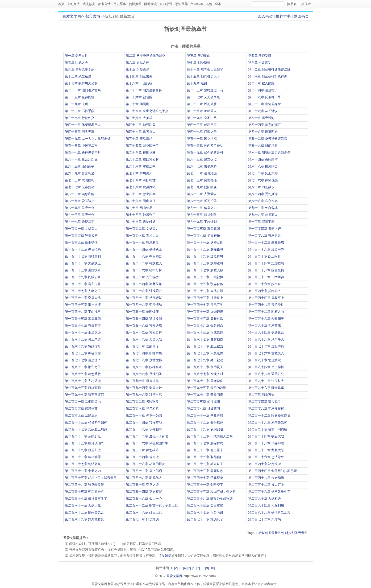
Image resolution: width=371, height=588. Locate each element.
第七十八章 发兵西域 (141, 187)
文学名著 (197, 4)
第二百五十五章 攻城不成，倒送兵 (211, 492)
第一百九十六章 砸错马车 (266, 388)
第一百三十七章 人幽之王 (83, 291)
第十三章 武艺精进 (78, 76)
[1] (171, 568)
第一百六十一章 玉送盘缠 (83, 332)
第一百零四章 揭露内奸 (264, 229)
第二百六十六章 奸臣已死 (144, 512)
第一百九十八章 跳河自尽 (144, 395)
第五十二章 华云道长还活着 (268, 139)
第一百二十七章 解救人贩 (205, 270)
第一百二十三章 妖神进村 (205, 263)
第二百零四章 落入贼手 (264, 402)
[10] (212, 568)
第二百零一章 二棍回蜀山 (83, 402)
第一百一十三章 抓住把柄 (83, 249)
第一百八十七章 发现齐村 (205, 374)
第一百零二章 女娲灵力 (142, 229)
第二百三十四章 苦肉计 (142, 457)
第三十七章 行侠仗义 (80, 118)
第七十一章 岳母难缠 (202, 173)
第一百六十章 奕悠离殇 (264, 326)
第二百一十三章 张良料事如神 (86, 422)
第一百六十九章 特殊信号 (83, 346)
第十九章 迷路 (197, 83)
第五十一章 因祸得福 (202, 139)
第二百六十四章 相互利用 (266, 505)
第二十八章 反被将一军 (264, 97)
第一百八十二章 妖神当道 (144, 367)
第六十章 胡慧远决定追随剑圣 (269, 153)
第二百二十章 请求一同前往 (268, 429)
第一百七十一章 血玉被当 (205, 346)
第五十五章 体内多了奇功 (205, 146)
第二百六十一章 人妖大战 (83, 505)
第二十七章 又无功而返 (203, 97)
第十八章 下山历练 (139, 83)
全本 (218, 4)
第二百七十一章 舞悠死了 (205, 519)
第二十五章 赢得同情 (80, 97)
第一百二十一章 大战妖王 (83, 263)
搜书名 (292, 4)
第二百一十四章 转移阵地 (144, 422)
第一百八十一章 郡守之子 (83, 367)
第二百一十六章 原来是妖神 (268, 422)
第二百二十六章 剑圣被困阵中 (147, 443)
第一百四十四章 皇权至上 (266, 298)
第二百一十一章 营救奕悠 (205, 416)
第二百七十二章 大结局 (264, 519)
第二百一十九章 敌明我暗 (205, 429)
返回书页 (301, 16)
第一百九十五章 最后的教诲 (207, 388)
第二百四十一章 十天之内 (83, 471)
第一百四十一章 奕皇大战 (83, 298)
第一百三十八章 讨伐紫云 (144, 291)
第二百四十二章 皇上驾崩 (144, 471)
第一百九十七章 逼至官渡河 (84, 395)
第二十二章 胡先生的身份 (144, 90)
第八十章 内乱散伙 (261, 187)
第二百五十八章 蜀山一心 (144, 499)
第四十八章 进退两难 (263, 132)
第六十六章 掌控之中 (141, 166)
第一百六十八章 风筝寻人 (266, 339)
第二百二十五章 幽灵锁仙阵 (84, 443)
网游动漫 (151, 4)
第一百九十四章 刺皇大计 (144, 388)
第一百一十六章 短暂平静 (266, 249)
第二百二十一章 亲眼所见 (83, 436)
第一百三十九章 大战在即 (205, 291)
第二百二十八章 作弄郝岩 (266, 443)
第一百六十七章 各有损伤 (205, 339)
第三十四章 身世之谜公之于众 (147, 111)
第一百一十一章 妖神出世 (205, 242)
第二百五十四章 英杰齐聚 (144, 492)
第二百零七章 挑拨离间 (203, 409)
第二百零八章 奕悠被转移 (266, 409)
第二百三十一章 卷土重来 (205, 450)
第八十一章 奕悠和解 (80, 194)
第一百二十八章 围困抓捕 (266, 270)
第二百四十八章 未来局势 (266, 478)
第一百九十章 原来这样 (142, 381)
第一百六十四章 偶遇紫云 (266, 332)
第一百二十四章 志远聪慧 (266, 263)
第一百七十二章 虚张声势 (266, 346)
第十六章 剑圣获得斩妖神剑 (268, 76)
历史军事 (120, 4)
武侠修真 (89, 4)
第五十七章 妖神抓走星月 (83, 153)
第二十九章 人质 (76, 104)
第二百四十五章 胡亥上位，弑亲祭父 (91, 478)
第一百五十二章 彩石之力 (266, 312)
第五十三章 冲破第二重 (81, 146)
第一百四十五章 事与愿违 (83, 305)
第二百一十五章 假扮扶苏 (205, 422)
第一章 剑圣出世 (76, 56)
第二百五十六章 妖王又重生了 (269, 492)
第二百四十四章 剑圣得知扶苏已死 (272, 471)
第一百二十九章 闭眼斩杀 (83, 277)
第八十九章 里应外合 (80, 208)
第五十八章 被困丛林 (141, 153)
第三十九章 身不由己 (202, 118)
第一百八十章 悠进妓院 (264, 360)
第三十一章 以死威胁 (202, 104)
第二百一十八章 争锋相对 (144, 429)
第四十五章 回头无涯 (80, 132)
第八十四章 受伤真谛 (263, 194)
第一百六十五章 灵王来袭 (83, 339)
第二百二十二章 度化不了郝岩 (147, 436)
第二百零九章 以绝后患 (81, 416)
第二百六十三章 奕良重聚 (205, 505)
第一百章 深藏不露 (261, 222)
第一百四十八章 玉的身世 (266, 305)
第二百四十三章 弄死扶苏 (205, 471)
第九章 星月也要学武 (80, 69)
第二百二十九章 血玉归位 (83, 450)
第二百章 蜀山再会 (261, 395)
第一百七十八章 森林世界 (144, 360)
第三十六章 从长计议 (263, 111)
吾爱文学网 (72, 16)
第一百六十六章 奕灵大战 (144, 339)
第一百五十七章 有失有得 (83, 326)
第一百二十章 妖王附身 (264, 256)
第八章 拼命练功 (260, 63)
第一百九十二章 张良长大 (266, 381)
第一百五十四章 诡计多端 (144, 319)
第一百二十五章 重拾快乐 (83, 270)
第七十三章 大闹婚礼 (80, 180)
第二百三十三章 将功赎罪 (83, 457)
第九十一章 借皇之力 (202, 208)
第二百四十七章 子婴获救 (205, 478)
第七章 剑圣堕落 (199, 63)
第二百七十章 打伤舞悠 (142, 519)
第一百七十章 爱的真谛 (142, 346)
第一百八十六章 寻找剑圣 (144, 374)
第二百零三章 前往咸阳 (203, 402)
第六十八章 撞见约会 (263, 166)
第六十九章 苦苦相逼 (80, 173)
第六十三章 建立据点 (202, 159)
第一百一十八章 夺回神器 (144, 256)
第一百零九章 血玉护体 (81, 242)
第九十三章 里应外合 (80, 215)
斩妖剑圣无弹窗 (296, 533)
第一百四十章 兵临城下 (264, 291)
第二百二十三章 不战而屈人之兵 (210, 436)
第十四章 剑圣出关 (139, 76)
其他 (209, 4)
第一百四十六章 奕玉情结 (144, 305)
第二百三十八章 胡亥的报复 (145, 464)
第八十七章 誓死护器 (202, 201)
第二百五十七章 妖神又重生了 (86, 499)
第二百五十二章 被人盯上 (266, 485)
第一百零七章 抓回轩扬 (203, 236)
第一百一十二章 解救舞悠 (266, 242)
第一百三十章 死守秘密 (142, 277)
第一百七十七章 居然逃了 (83, 360)
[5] (189, 568)
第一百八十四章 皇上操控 (266, 367)
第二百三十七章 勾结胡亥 (83, 464)
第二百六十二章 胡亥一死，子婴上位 (152, 505)
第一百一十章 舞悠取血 (142, 242)
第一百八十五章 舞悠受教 (83, 374)
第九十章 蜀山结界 (139, 208)
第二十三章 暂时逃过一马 (205, 90)
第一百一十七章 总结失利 (83, 256)
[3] (180, 568)
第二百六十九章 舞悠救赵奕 (84, 519)
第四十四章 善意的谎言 (264, 125)
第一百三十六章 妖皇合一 (266, 284)
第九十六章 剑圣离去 (263, 215)
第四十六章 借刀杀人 (141, 132)
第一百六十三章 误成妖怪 (205, 332)
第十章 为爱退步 (137, 69)
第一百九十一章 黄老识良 (205, 381)
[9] (207, 568)
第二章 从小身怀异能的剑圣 (145, 56)
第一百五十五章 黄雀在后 (205, 319)
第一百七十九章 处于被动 (205, 360)
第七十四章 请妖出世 (141, 180)
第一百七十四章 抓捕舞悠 (144, 353)
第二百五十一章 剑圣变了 (205, 485)
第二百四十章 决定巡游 (264, 464)
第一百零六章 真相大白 (142, 236)
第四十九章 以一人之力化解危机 (88, 139)
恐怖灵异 (181, 4)
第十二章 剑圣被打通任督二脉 (269, 69)
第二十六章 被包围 (139, 97)
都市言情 (104, 4)
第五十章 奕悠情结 (139, 139)
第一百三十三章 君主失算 (83, 284)
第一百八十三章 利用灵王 (205, 367)
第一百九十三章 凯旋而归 (83, 388)
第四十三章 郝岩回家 (202, 125)
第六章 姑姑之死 (137, 63)
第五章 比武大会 (76, 63)
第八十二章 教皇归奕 (141, 194)
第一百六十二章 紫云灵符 (144, 332)
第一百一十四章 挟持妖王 (144, 249)
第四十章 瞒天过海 (261, 118)
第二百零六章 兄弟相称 (142, 409)
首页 (61, 4)
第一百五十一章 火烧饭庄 (205, 312)
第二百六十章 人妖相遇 (264, 499)
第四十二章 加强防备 (141, 125)
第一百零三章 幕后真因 (203, 229)
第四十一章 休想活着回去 (83, 125)
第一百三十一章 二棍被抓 (205, 277)
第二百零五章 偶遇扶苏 (81, 409)
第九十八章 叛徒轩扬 (141, 222)
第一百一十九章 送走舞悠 (205, 256)
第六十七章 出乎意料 (202, 166)
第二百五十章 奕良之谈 (142, 485)
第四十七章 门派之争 (202, 132)
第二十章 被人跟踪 (261, 83)
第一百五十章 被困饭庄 (142, 312)
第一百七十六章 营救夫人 (266, 353)
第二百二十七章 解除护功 (205, 443)
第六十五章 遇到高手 (80, 166)
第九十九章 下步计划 (202, 222)
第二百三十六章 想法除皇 (266, 457)
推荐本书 (283, 16)
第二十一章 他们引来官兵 (83, 90)
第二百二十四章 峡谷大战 (266, 436)
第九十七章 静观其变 (80, 222)
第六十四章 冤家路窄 (263, 159)
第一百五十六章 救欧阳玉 (266, 319)
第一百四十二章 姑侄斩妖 (144, 298)
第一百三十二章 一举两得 (266, 277)
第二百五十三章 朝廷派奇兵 (84, 492)
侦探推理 (135, 4)
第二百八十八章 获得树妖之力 (269, 512)
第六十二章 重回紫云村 (142, 159)
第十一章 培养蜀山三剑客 (205, 69)
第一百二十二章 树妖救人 (144, 263)
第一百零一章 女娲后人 (81, 229)
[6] (194, 568)
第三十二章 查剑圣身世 (264, 104)
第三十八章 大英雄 (139, 118)
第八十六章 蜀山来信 (141, 201)
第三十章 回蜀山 (137, 104)
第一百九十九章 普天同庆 (205, 395)
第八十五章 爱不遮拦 (80, 201)
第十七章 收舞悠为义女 (81, 83)
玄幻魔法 (73, 4)
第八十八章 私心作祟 (263, 201)
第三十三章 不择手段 (80, 111)
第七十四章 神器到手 (141, 215)
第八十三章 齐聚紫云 (202, 194)
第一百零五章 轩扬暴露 (81, 236)
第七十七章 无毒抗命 (80, 187)
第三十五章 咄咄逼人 (202, 111)
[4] (185, 568)
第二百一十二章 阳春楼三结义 (269, 416)
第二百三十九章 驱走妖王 (205, 464)
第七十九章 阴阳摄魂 (202, 187)
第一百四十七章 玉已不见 (205, 305)
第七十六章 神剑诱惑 (263, 180)
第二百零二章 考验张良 (142, 402)
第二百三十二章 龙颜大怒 (266, 450)
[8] (203, 568)
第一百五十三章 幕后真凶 (83, 319)
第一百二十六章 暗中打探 (144, 270)
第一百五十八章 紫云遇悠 (144, 326)
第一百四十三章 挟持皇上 (205, 298)
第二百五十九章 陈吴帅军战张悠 (210, 499)
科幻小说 (166, 4)
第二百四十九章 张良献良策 (84, 485)
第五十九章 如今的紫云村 (205, 153)
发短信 (166, 556)
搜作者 (306, 4)
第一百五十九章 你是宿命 (205, 326)
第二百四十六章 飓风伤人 (144, 478)
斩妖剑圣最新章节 (271, 533)
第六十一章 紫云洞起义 (81, 159)
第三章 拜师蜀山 (199, 56)
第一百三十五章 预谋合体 (205, 284)
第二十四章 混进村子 (263, 90)
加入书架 (265, 16)
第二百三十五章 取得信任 (205, 457)
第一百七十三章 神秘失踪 (83, 353)
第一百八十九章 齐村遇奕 (83, 381)
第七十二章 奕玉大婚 (263, 173)
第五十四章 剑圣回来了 (142, 146)
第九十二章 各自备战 (263, 208)
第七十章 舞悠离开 (139, 173)
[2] (176, 568)
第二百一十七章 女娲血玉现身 (86, 429)
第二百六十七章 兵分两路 (205, 512)
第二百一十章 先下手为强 (144, 416)
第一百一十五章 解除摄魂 (205, 249)
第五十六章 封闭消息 (263, 146)
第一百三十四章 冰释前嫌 (144, 284)
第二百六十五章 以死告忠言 (84, 512)
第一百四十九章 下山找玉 (83, 312)
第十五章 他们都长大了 (203, 76)
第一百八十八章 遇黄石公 (266, 374)
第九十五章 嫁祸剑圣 (202, 215)
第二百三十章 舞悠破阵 (142, 450)
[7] (198, 568)
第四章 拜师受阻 (260, 56)
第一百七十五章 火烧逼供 (205, 353)
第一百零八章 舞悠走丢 (264, 236)
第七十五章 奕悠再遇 (202, 180)
